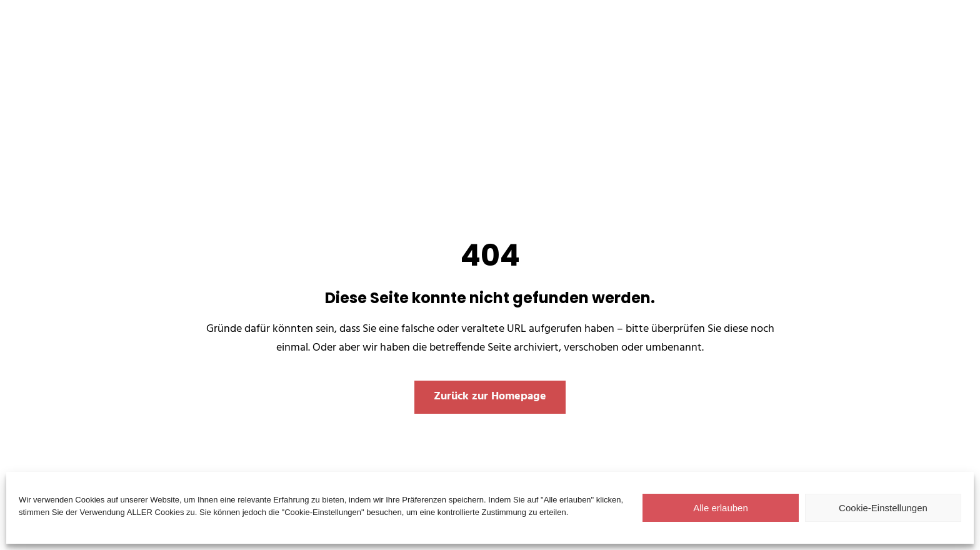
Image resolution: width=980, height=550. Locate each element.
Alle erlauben (721, 508)
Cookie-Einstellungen (883, 508)
